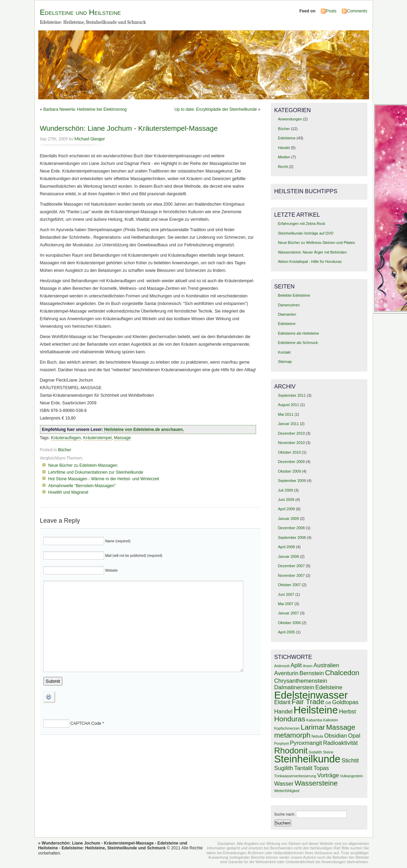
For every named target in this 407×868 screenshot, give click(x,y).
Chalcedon (342, 673)
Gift (328, 703)
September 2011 (292, 395)
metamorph (292, 735)
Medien (284, 157)
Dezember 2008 (291, 528)
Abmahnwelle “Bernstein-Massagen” (82, 486)
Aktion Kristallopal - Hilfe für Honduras (310, 262)
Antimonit (282, 666)
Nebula (317, 736)
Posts (331, 11)
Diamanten (287, 314)
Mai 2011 (286, 414)
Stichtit (350, 761)
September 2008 (292, 537)
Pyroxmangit (306, 743)
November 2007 (291, 575)
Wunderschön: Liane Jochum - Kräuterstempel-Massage (129, 128)
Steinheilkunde (307, 759)
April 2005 (286, 632)
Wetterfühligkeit (287, 791)
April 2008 (286, 547)
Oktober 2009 (289, 471)
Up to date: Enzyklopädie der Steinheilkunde (216, 109)
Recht (283, 167)
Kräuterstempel (97, 438)
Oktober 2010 (289, 452)
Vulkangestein (352, 776)
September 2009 (292, 481)
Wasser (284, 784)
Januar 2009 (288, 519)
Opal (354, 736)
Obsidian (336, 736)
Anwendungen (290, 119)
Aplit (296, 665)
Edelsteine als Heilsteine (298, 333)
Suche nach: (285, 814)
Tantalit (303, 768)
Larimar (313, 727)
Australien (327, 665)
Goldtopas (345, 702)
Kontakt (284, 352)
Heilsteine (316, 710)
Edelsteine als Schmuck (298, 343)
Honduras (290, 719)
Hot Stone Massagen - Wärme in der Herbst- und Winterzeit (104, 479)
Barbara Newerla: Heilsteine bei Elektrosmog (85, 109)
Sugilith (284, 768)
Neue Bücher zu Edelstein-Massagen (83, 465)
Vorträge (328, 775)
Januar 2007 (288, 613)
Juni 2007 (286, 594)
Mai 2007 (286, 604)
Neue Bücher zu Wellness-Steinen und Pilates (316, 243)
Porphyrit (282, 743)
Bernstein (312, 673)
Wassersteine (316, 783)
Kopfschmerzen (287, 728)
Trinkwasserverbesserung (295, 776)
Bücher (64, 450)
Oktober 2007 (289, 585)
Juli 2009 (285, 490)
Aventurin (287, 673)
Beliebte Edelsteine (294, 295)
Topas (321, 768)
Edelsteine (287, 138)
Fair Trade (308, 702)
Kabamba (314, 720)
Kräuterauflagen (66, 438)
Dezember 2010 (291, 433)
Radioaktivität (340, 743)
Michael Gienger (90, 139)
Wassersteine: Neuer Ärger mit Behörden (312, 252)
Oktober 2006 (289, 623)
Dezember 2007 (291, 566)
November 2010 (291, 443)
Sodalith (316, 752)
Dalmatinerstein (294, 687)
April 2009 (286, 509)
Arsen (308, 666)
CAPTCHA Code (86, 723)
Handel (284, 148)
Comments (357, 11)
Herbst (348, 712)
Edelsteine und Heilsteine (80, 12)
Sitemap (285, 362)
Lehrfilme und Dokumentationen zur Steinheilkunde (96, 472)
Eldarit (283, 702)
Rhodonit (291, 751)
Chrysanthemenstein (301, 681)
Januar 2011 (288, 424)
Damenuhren (289, 305)
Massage (122, 438)
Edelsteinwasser (311, 695)
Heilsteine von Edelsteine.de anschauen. (144, 430)
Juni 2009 (286, 500)
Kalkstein (331, 720)
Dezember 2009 (291, 462)
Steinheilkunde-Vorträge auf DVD (306, 233)
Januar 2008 (288, 556)
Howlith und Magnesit (68, 492)
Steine (328, 752)
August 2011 (288, 405)
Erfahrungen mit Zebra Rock (301, 224)
